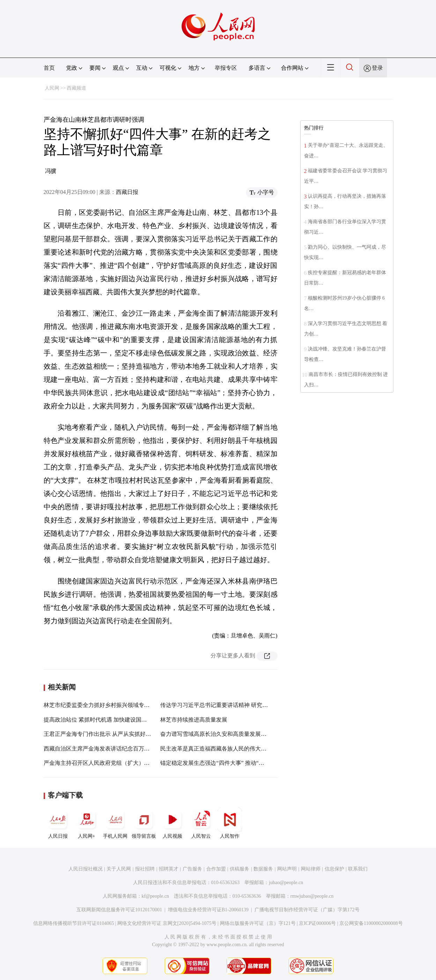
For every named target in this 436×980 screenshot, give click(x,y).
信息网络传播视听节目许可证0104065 (73, 923)
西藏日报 (127, 192)
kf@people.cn (156, 896)
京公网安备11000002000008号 (371, 923)
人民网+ (87, 823)
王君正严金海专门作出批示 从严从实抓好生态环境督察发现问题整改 (128, 734)
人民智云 (201, 823)
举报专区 (226, 68)
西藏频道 (76, 88)
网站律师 (311, 869)
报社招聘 (145, 869)
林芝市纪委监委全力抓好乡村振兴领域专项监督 (102, 705)
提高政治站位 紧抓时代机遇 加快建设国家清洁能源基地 (112, 720)
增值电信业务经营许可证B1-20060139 (208, 910)
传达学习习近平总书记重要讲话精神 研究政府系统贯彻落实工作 (239, 705)
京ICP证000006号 (317, 923)
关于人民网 (119, 869)
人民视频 (172, 823)
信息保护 (334, 869)
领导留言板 (144, 823)
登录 (377, 68)
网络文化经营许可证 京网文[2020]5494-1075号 (167, 923)
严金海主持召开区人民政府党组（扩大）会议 (99, 763)
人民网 (52, 88)
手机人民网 (115, 823)
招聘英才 (169, 869)
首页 (49, 68)
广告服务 (192, 869)
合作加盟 (216, 869)
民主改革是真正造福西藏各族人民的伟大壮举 (216, 749)
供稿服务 (239, 869)
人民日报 (58, 823)
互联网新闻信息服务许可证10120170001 (119, 910)
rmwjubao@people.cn (312, 896)
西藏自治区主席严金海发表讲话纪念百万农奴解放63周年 (113, 749)
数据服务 (263, 869)
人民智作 (230, 823)
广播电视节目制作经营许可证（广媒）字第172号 (307, 910)
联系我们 (358, 869)
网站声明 (287, 869)
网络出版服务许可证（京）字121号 (258, 923)
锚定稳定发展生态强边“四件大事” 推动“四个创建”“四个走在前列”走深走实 (252, 763)
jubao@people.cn (286, 883)
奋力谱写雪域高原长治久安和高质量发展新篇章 (219, 734)
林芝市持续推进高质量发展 (194, 720)
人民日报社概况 (86, 869)
